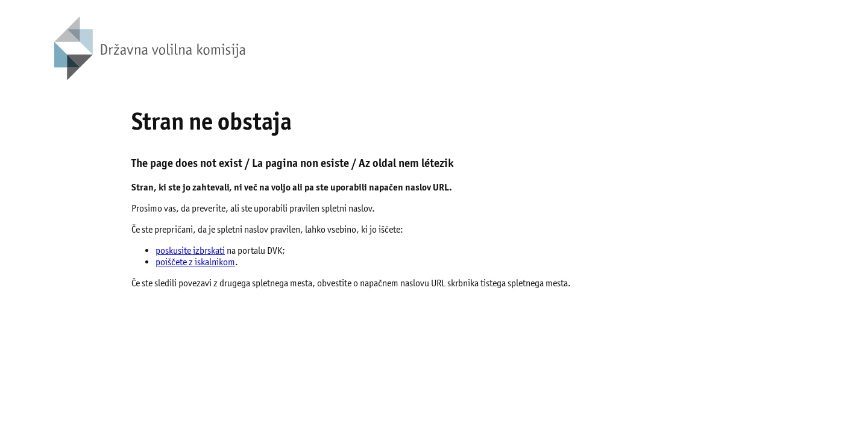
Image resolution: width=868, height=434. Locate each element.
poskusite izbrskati (190, 250)
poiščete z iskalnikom (195, 262)
